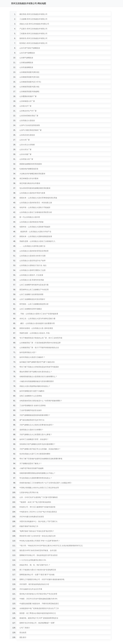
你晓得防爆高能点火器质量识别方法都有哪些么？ (38, 377)
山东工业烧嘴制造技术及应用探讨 (32, 299)
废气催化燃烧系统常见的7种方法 (32, 420)
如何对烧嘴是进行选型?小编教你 (32, 391)
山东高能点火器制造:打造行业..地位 (33, 265)
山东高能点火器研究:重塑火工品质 (33, 270)
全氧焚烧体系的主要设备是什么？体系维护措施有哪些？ (41, 401)
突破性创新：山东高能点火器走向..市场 (34, 333)
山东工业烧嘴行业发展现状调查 (31, 294)
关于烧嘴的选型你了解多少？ (31, 463)
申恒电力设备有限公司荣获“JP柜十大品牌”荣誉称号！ (40, 541)
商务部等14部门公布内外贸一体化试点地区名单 (38, 536)
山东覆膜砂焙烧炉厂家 (28, 96)
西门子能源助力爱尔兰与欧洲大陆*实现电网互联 (38, 570)
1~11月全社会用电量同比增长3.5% (33, 560)
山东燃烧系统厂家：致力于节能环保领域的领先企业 (39, 348)
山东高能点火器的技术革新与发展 (32, 193)
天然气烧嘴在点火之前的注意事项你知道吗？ (37, 425)
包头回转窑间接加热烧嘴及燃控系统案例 (35, 188)
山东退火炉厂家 (25, 106)
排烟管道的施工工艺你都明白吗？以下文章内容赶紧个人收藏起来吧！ (46, 483)
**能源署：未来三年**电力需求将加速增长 (35, 502)
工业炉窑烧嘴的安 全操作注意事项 (33, 406)
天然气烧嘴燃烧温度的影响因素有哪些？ (35, 415)
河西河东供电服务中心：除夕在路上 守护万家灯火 (39, 521)
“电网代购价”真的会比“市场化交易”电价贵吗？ (37, 531)
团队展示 (23, 637)
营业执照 (23, 633)
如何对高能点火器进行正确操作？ (32, 357)
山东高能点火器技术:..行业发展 (31, 275)
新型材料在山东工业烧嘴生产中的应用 (34, 290)
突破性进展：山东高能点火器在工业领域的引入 (37, 241)
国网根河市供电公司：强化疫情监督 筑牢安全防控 (39, 555)
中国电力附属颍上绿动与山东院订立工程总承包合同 (39, 488)
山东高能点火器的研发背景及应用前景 (34, 251)
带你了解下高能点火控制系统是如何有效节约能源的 (39, 367)
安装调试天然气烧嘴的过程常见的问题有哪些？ (37, 444)
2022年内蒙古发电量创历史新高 (32, 517)
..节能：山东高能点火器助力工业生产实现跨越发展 (39, 314)
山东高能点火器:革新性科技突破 (32, 280)
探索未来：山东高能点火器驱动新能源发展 (36, 236)
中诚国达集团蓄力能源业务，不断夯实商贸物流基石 (39, 604)
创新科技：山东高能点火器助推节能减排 (35, 227)
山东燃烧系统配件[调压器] (29, 72)
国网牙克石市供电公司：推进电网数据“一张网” (37, 623)
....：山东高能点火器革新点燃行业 (32, 246)
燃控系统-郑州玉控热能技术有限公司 (33, 14)
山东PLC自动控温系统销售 (30, 125)
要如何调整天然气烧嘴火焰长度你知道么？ (36, 372)
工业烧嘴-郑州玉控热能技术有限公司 (33, 19)
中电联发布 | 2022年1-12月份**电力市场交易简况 (38, 512)
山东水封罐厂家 (25, 154)
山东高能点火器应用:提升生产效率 (33, 261)
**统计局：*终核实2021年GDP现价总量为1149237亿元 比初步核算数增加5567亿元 (51, 546)
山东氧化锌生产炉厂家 (28, 111)
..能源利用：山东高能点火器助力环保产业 (35, 232)
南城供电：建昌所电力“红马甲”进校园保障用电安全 (39, 618)
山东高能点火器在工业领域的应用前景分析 (36, 212)
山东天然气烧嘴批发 (27, 53)
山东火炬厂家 (25, 140)
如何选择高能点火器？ (28, 352)
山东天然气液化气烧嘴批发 (30, 48)
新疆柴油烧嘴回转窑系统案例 (31, 164)
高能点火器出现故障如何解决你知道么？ (35, 386)
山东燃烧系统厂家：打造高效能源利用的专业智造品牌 (40, 343)
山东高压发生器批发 (27, 135)
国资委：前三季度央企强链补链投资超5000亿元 (38, 613)
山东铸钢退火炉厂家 (27, 101)
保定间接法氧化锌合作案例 (30, 183)
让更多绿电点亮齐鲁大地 (29, 492)
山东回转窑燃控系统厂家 (29, 116)
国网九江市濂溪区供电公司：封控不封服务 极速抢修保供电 (42, 579)
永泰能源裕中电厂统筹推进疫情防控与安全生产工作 (39, 608)
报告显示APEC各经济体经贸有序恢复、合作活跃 (38, 550)
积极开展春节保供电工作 (29, 526)
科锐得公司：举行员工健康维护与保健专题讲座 (37, 507)
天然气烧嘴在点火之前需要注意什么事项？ (36, 435)
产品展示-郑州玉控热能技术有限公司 (33, 29)
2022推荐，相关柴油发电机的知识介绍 (34, 584)
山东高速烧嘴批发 (26, 67)
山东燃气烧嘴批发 (26, 58)
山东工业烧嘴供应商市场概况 (31, 309)
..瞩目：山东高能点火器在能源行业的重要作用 (37, 323)
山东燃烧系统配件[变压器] (29, 77)
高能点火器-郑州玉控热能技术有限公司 (34, 24)
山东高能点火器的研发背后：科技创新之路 (36, 203)
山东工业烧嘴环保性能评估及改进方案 (34, 285)
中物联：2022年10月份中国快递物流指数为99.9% (38, 599)
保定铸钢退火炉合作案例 (29, 178)
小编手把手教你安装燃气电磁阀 (31, 468)
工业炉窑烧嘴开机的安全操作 (31, 410)
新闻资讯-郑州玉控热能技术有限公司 (33, 38)
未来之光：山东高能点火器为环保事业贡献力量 (37, 319)
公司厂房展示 (25, 628)
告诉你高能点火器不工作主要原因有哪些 (35, 454)
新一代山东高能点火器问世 (30, 217)
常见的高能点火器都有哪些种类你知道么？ (36, 478)
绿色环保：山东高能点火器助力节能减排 (35, 207)
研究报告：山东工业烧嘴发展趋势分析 (34, 304)
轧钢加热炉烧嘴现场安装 (29, 169)
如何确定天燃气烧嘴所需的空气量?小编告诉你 (37, 362)
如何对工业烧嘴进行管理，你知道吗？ (34, 439)
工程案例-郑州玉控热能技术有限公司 (33, 34)
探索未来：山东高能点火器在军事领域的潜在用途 (38, 198)
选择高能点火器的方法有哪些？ (31, 430)
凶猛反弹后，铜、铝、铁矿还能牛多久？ (35, 565)
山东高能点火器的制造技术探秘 (31, 222)
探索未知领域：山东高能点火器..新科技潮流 (36, 328)
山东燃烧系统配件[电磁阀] (29, 92)
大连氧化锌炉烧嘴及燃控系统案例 (32, 174)
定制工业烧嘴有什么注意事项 (31, 396)
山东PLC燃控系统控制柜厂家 (31, 130)
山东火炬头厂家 (25, 149)
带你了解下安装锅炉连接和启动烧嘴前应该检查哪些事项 (41, 459)
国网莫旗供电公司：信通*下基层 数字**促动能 (37, 575)
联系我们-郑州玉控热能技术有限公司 (33, 43)
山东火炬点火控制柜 (27, 145)
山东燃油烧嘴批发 (26, 63)
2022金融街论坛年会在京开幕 (31, 589)
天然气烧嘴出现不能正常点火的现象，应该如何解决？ (40, 449)
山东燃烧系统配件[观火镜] (29, 87)
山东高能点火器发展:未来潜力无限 (33, 256)
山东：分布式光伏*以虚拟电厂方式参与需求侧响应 (39, 497)
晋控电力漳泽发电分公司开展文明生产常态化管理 (38, 594)
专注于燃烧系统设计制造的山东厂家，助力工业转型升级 (41, 338)
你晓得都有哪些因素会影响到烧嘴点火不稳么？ (37, 473)
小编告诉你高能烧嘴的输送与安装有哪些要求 (37, 381)
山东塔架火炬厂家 (26, 159)
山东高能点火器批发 (27, 121)
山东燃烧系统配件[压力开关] (30, 82)
